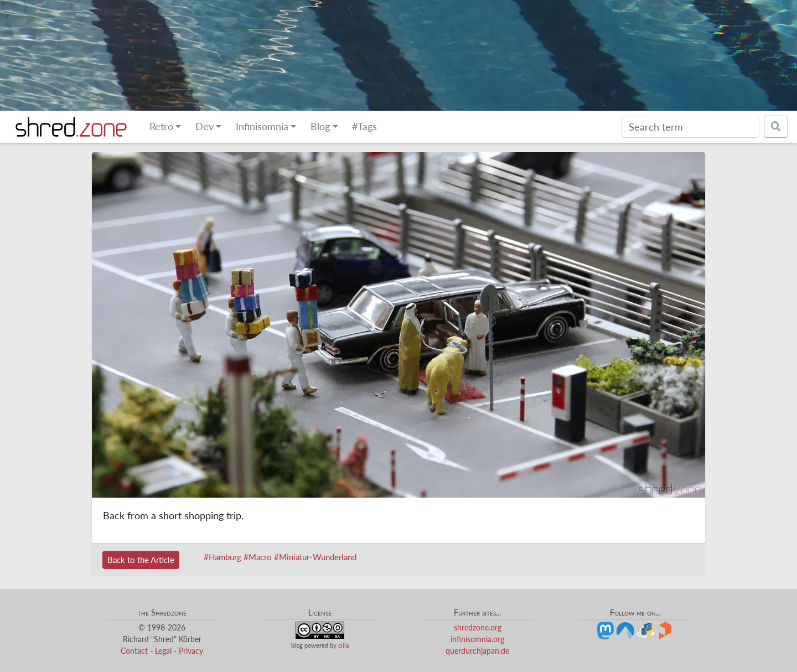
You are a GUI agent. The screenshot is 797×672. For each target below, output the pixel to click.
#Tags (364, 126)
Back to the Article (141, 560)
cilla (343, 645)
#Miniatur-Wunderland (315, 557)
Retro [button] (161, 126)
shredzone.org (478, 627)
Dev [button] (205, 126)
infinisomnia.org (477, 639)
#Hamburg (222, 557)
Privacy (191, 651)
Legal (163, 651)
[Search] (690, 127)
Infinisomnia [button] (262, 126)
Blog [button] (320, 126)
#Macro (258, 557)
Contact (134, 651)
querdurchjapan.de (477, 651)
